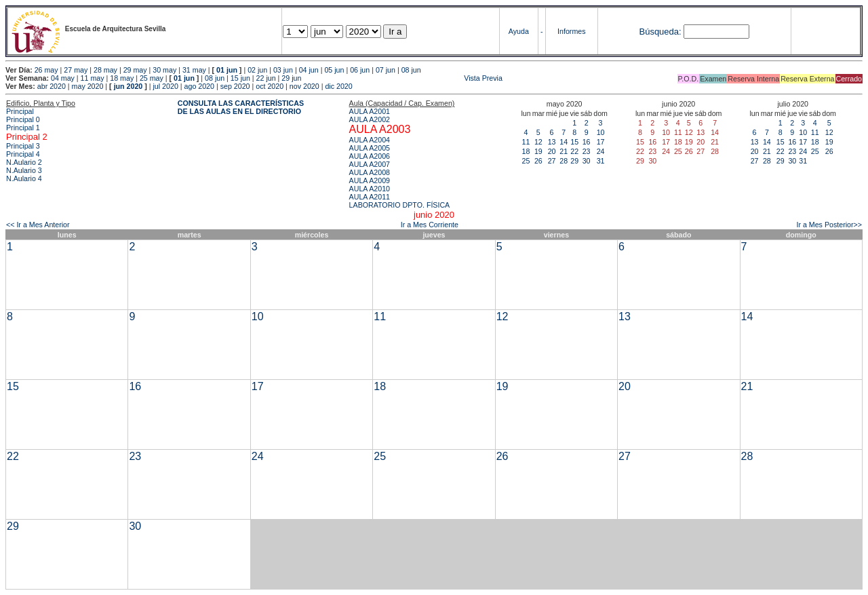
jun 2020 (129, 86)
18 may (122, 78)
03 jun (283, 70)
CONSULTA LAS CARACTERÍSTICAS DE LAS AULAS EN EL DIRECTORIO (241, 107)
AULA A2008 (370, 172)
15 (574, 142)
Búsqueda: (660, 32)
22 (574, 151)
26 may (46, 70)
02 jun (257, 70)
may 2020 (88, 86)
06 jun (360, 70)
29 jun (291, 78)
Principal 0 (23, 119)
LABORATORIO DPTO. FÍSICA (400, 205)
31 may (194, 70)
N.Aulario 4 (24, 178)
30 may (164, 70)
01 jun (227, 70)
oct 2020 (270, 86)
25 (526, 161)
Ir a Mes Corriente (430, 225)
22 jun (266, 78)
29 (574, 161)
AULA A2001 (370, 111)
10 (601, 132)
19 (538, 151)
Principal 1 (23, 128)
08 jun (411, 70)
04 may (63, 78)
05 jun (334, 70)
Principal (20, 111)
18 (526, 151)
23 (587, 151)
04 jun (309, 70)
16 (587, 142)
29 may (135, 70)
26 (538, 161)
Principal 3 (23, 146)
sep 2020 (235, 86)
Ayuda (519, 31)
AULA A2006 (370, 156)
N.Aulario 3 (24, 170)
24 (601, 151)
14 (564, 142)
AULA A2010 (370, 189)
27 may (76, 70)
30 (587, 161)
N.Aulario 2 (24, 162)
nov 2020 (304, 86)
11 (526, 142)
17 (601, 142)
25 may (152, 78)
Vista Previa (403, 78)
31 (601, 161)
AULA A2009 (370, 180)
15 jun (240, 78)
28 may (105, 70)
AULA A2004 (370, 140)
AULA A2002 (370, 119)
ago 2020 (199, 86)
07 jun (386, 70)
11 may (93, 78)
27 (552, 161)
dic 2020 (338, 86)
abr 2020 (52, 86)
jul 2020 (166, 86)
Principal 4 (23, 154)
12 (538, 142)
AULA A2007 (370, 164)
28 (564, 161)
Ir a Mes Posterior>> (829, 225)
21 (564, 151)
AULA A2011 (370, 197)
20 (552, 151)
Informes (571, 31)
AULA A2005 (370, 148)
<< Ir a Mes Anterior (38, 225)
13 (552, 142)
